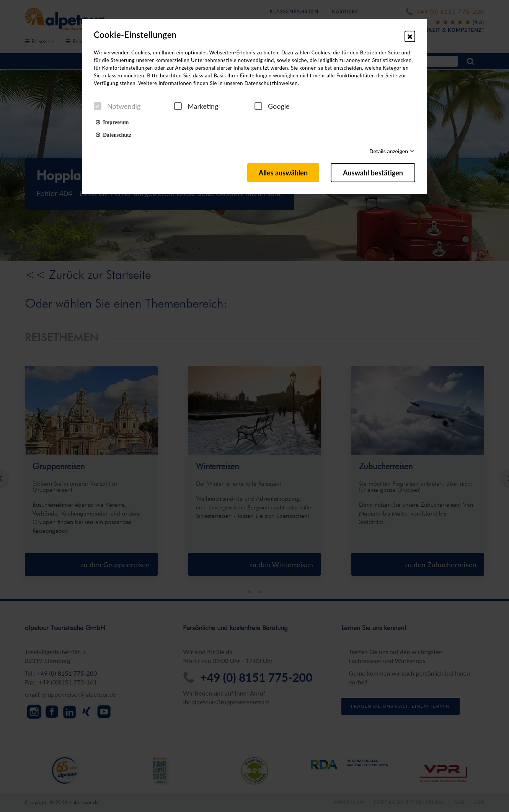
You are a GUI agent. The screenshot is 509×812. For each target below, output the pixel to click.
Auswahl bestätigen (373, 173)
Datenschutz (113, 134)
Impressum (112, 122)
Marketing (196, 106)
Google (272, 106)
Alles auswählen (283, 173)
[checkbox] (98, 106)
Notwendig (117, 106)
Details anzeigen (389, 151)
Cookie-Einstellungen (135, 35)
